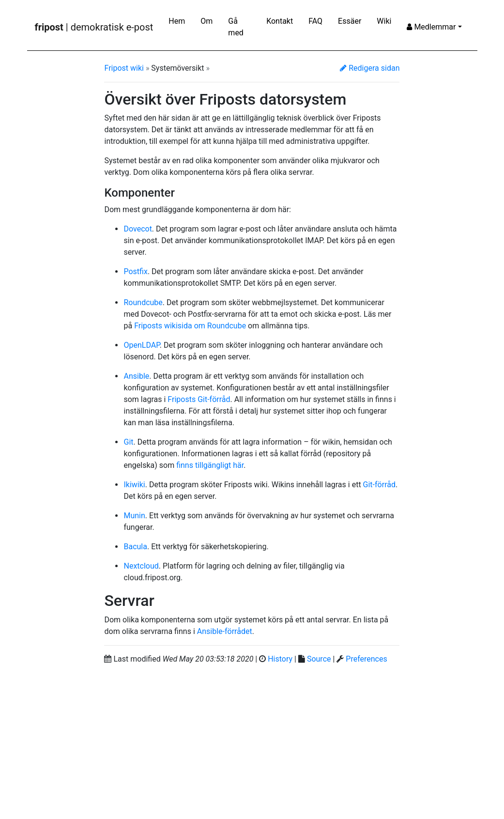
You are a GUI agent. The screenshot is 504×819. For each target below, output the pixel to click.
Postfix (135, 271)
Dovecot (137, 229)
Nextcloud (141, 566)
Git (128, 442)
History (280, 659)
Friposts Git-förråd (199, 399)
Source (319, 659)
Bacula (135, 547)
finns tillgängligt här (210, 465)
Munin (134, 516)
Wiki (384, 21)
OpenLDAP (141, 345)
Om (206, 21)
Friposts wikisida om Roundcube (190, 326)
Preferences (366, 659)
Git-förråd (379, 485)
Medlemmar (431, 27)
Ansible (136, 376)
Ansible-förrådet (225, 631)
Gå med (236, 27)
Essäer (350, 21)
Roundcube (143, 302)
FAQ (315, 21)
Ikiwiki (134, 485)
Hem (177, 21)
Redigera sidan (370, 68)
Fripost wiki (124, 68)
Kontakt (280, 21)
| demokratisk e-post (94, 27)
